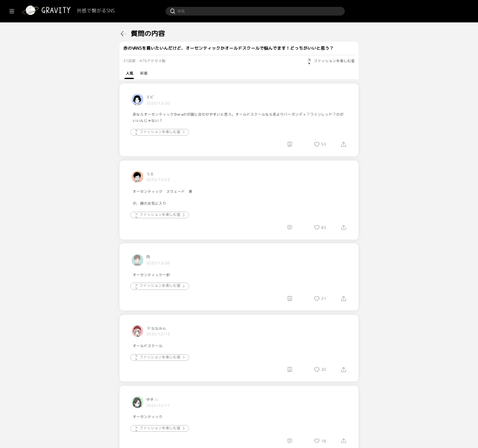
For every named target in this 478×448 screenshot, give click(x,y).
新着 (174, 73)
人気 (159, 73)
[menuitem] (30, 32)
